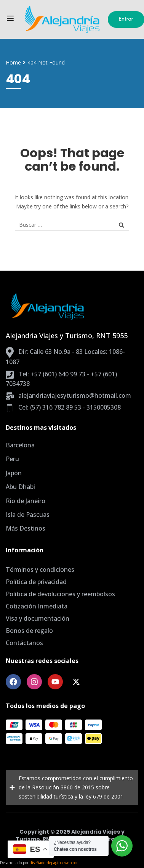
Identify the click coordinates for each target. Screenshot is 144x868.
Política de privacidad (36, 582)
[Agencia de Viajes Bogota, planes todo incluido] (62, 19)
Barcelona (20, 445)
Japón (14, 473)
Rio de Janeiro (26, 501)
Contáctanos (24, 643)
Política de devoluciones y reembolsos (60, 594)
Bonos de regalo (29, 631)
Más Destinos (26, 528)
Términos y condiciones (40, 570)
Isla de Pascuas (28, 515)
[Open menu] (11, 20)
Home (13, 62)
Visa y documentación (38, 618)
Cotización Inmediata (37, 606)
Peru (12, 459)
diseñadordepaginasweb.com (55, 863)
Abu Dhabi (20, 487)
